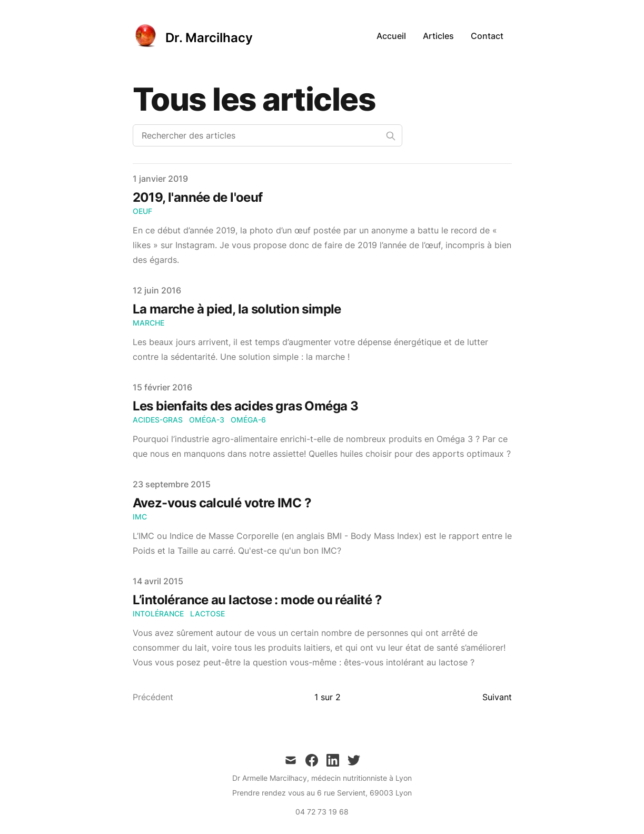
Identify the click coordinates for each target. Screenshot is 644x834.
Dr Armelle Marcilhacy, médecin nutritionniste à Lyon (322, 778)
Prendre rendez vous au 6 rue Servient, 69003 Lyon (322, 793)
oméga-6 (248, 420)
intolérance (158, 614)
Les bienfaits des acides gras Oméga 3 (246, 406)
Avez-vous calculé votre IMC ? (222, 503)
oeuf (142, 211)
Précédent (153, 697)
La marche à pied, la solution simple (237, 309)
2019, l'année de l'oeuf (198, 197)
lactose (207, 614)
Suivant (497, 697)
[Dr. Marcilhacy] (193, 36)
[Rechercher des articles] (267, 135)
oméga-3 (207, 420)
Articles (438, 36)
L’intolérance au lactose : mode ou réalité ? (257, 600)
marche (148, 323)
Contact (487, 36)
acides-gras (158, 420)
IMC (140, 517)
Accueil (391, 36)
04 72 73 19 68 (322, 812)
